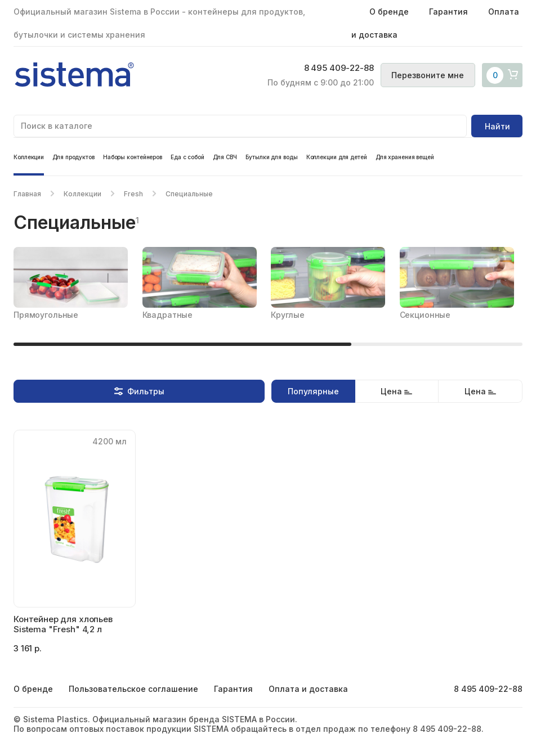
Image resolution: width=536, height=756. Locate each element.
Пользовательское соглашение (133, 689)
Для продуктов (73, 157)
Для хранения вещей (405, 157)
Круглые (288, 315)
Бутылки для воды (271, 157)
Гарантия (448, 12)
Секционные (425, 315)
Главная (27, 194)
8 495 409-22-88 (333, 69)
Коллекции (29, 157)
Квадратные (168, 315)
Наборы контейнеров (133, 157)
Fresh (133, 194)
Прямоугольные (46, 315)
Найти (497, 126)
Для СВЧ (225, 157)
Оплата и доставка (308, 689)
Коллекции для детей (337, 157)
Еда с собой (187, 157)
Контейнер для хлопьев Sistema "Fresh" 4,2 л (63, 624)
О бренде (389, 12)
